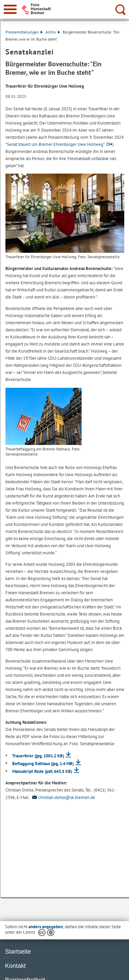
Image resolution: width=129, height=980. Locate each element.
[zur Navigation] (10, 9)
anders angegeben (46, 927)
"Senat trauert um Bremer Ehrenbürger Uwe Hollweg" (55, 144)
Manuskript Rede (42, 771)
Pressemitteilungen (24, 32)
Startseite (18, 952)
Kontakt (15, 966)
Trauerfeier (38, 756)
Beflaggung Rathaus (43, 764)
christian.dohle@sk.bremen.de (63, 797)
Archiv (53, 32)
